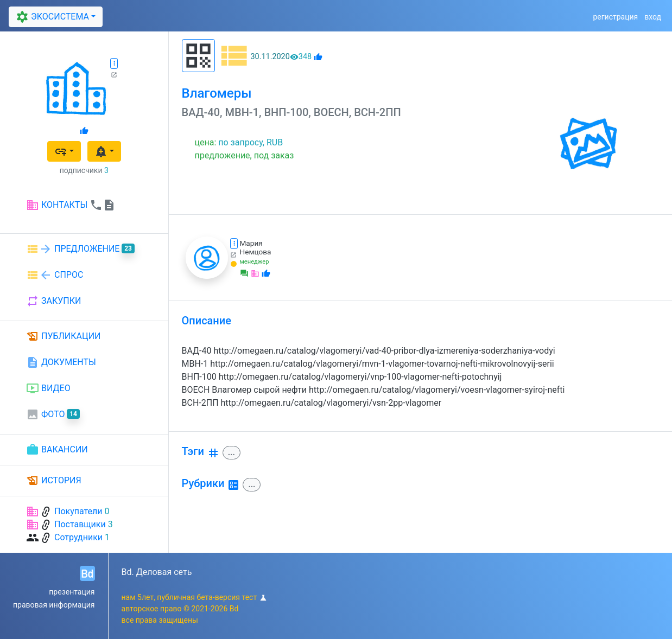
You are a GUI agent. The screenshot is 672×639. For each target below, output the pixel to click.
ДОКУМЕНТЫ (61, 362)
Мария (251, 243)
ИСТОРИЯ (54, 481)
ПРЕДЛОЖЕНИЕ (80, 249)
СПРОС (55, 275)
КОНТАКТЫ (71, 205)
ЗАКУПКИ (53, 301)
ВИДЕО (48, 388)
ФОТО (53, 414)
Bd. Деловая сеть (157, 572)
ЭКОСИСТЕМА (51, 17)
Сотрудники (78, 537)
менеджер (255, 262)
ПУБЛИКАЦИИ (64, 336)
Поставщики (80, 524)
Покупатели (78, 511)
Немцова (256, 252)
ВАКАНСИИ (57, 450)
